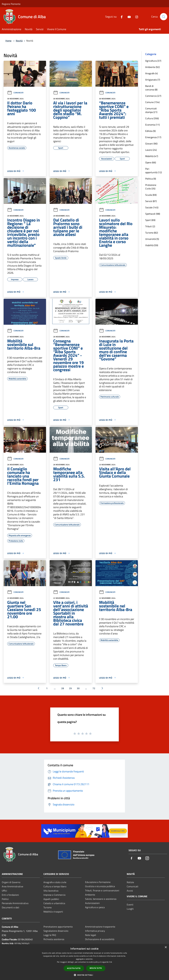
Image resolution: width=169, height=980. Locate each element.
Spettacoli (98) (153, 214)
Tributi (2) (150, 226)
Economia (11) (152, 125)
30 (78, 688)
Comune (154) (152, 102)
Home (8, 41)
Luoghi (130, 909)
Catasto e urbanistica (54, 903)
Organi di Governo (11, 882)
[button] (84, 975)
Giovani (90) (151, 144)
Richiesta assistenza (54, 939)
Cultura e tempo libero (55, 886)
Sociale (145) (152, 207)
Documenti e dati (11, 907)
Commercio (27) (153, 96)
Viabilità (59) (152, 245)
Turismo (48, 907)
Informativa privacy (95, 931)
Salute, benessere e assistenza (101, 899)
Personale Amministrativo (15, 903)
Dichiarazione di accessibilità (100, 939)
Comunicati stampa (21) (151, 110)
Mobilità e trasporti (53, 912)
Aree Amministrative (12, 886)
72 (94, 688)
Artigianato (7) (153, 80)
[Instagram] (135, 17)
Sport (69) (150, 220)
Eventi (130, 905)
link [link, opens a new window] (111, 962)
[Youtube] (128, 17)
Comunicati (15, 93)
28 (63, 688)
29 (70, 688)
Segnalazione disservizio (56, 931)
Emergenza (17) (153, 137)
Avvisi (130, 891)
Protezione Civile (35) (151, 187)
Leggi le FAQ (50, 935)
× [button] (166, 947)
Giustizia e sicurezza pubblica (100, 886)
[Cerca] (164, 17)
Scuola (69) (151, 195)
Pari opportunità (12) (154, 171)
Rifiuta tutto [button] (96, 968)
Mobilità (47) (152, 156)
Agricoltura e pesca (95, 907)
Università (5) (152, 239)
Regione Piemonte (11, 4)
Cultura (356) (152, 118)
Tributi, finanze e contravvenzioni (102, 890)
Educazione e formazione (98, 882)
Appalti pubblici (51, 899)
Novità (19, 41)
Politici (5, 899)
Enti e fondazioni (10, 895)
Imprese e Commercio (54, 895)
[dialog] (84, 962)
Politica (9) (151, 179)
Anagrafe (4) (151, 73)
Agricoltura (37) (153, 61)
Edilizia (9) (150, 131)
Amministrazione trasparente (100, 927)
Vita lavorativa (51, 891)
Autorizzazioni (92, 903)
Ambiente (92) (152, 67)
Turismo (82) (152, 233)
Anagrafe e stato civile (55, 882)
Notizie (130, 882)
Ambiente (90, 895)
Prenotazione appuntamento (58, 927)
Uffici (4, 891)
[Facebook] (120, 17)
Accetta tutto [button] (74, 968)
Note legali (91, 935)
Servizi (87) (151, 201)
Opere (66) (151, 162)
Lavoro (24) (151, 150)
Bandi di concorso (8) (151, 88)
